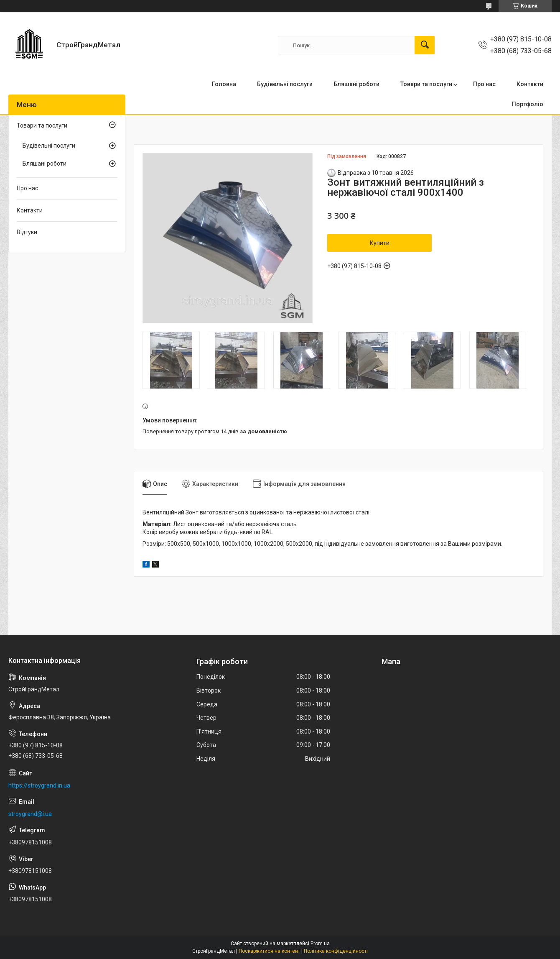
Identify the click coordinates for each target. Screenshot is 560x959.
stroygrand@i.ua (30, 814)
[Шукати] (425, 45)
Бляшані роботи (356, 84)
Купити (380, 243)
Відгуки (27, 232)
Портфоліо (528, 104)
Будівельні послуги (285, 84)
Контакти (530, 84)
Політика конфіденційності (336, 951)
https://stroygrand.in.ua (39, 785)
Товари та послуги (426, 84)
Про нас (484, 84)
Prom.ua (320, 944)
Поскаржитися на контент (269, 951)
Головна (224, 84)
